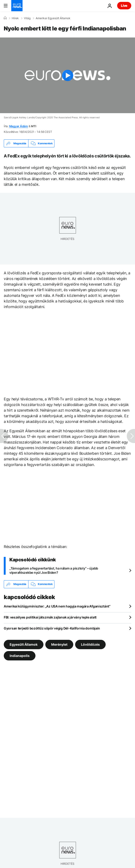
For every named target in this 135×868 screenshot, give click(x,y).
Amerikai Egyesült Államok (53, 18)
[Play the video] (67, 75)
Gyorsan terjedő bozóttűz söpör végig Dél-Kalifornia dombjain (52, 628)
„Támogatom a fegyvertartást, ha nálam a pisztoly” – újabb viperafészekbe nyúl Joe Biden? (54, 570)
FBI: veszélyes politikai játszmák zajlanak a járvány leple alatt (50, 617)
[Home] (5, 18)
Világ (27, 18)
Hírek (15, 18)
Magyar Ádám (19, 126)
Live (124, 6)
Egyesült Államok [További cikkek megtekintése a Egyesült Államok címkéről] (24, 644)
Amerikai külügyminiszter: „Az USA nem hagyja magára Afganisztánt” (57, 606)
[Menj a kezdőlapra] (17, 6)
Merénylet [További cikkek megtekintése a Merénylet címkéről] (59, 644)
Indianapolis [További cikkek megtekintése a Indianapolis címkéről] (20, 655)
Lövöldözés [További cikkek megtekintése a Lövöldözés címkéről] (90, 644)
